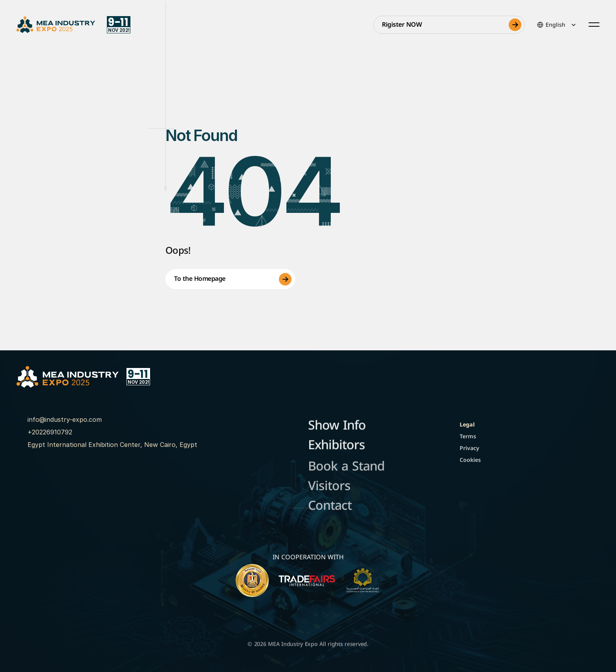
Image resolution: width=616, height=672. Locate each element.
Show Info (337, 426)
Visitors (329, 487)
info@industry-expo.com (65, 419)
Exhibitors (336, 446)
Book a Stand (346, 468)
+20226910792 (50, 432)
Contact (330, 507)
